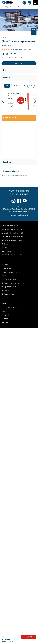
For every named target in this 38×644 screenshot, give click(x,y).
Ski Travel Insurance (8, 294)
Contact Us (5, 315)
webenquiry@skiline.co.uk (19, 215)
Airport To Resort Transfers (11, 272)
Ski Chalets (5, 244)
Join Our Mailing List (9, 280)
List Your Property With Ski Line (13, 283)
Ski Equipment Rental (9, 287)
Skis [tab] (7, 86)
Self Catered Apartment (19, 49)
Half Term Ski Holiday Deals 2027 (13, 237)
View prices (19, 63)
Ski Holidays (5, 7)
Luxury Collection (8, 251)
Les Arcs (18, 7)
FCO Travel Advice (8, 276)
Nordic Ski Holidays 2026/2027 (12, 229)
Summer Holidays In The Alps (12, 255)
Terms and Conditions (9, 308)
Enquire (28, 637)
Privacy (4, 311)
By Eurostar (5, 248)
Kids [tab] (31, 86)
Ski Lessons (6, 290)
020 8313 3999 (19, 195)
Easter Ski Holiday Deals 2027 (12, 240)
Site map (5, 322)
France (12, 7)
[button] (19, 70)
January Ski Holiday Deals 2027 (12, 233)
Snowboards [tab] (19, 86)
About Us (5, 319)
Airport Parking (7, 269)
